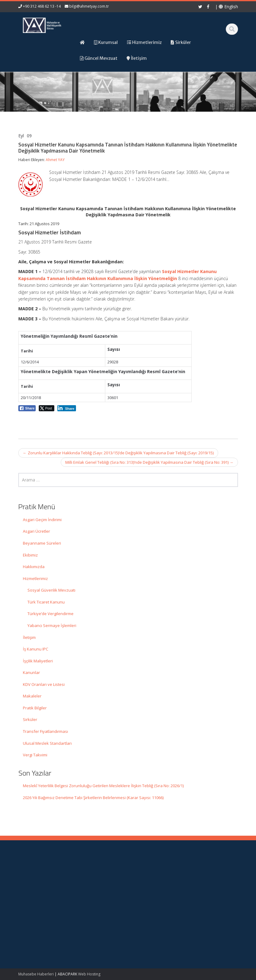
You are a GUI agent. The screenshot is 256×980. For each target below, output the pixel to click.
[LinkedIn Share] (67, 408)
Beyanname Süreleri (42, 543)
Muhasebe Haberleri (36, 974)
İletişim (29, 637)
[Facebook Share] (27, 408)
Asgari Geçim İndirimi (42, 520)
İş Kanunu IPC (36, 649)
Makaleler (32, 696)
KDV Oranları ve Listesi (44, 684)
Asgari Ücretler (36, 531)
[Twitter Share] (47, 408)
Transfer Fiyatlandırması (45, 731)
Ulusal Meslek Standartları (47, 743)
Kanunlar (31, 672)
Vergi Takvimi (35, 755)
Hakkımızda (34, 567)
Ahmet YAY (55, 160)
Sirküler (30, 719)
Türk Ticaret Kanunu (46, 602)
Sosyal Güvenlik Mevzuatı (51, 590)
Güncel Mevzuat (155, 891)
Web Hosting (89, 974)
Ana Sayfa (150, 874)
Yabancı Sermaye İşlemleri (52, 625)
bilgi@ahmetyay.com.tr (89, 6)
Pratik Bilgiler (35, 708)
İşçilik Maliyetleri (38, 661)
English (228, 7)
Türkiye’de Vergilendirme (50, 614)
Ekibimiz (30, 555)
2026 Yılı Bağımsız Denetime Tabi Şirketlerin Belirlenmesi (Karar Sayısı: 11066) (93, 798)
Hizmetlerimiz (35, 578)
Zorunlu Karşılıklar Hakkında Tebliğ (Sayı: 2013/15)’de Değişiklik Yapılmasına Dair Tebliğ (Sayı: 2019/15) (118, 453)
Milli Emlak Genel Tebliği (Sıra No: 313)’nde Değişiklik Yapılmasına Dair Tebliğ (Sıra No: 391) (149, 462)
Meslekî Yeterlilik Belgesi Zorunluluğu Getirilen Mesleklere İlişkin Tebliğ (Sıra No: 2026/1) (103, 786)
